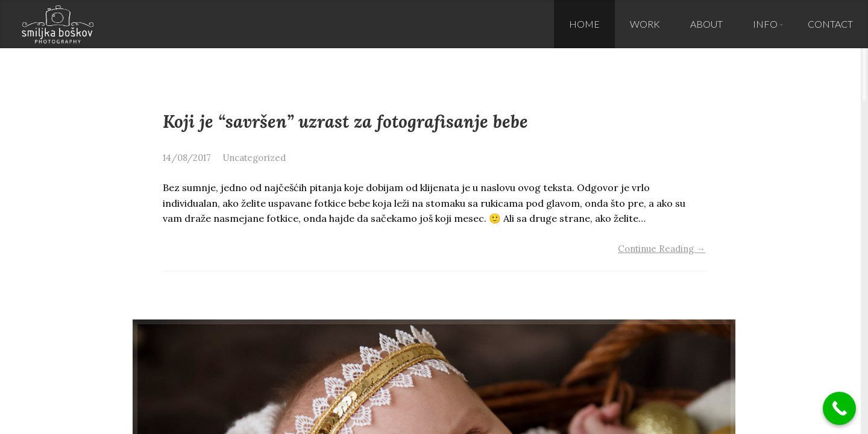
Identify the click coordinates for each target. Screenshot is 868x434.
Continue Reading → (662, 249)
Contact (830, 24)
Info (765, 24)
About (706, 24)
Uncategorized (254, 158)
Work (645, 24)
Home (584, 24)
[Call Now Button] (839, 408)
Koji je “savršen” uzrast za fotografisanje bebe (345, 121)
